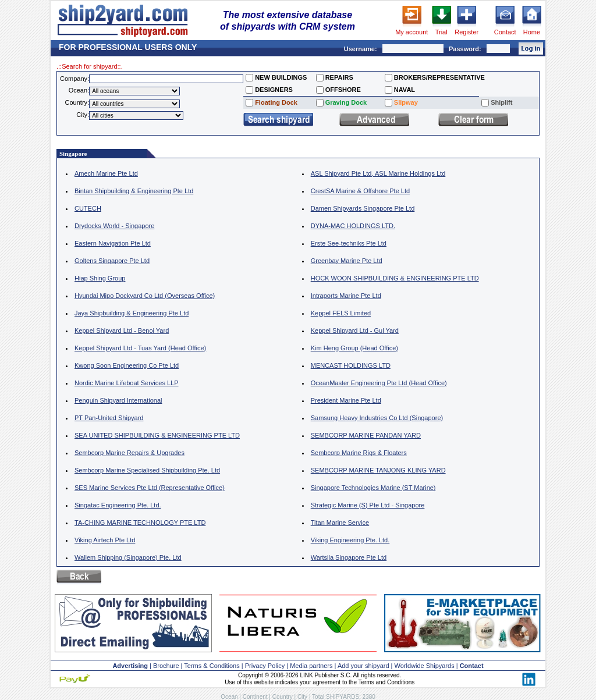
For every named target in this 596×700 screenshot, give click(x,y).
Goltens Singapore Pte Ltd (112, 261)
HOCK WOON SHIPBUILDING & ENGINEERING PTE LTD (395, 278)
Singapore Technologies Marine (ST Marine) (373, 488)
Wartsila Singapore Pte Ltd (349, 557)
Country (283, 697)
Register (466, 32)
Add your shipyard (363, 666)
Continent (255, 697)
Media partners (311, 666)
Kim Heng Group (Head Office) (354, 348)
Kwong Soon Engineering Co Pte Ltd (127, 365)
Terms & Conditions (212, 666)
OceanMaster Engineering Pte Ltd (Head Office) (379, 383)
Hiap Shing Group (100, 278)
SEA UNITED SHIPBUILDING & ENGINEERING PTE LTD (157, 435)
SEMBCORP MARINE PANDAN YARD (366, 435)
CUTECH (88, 208)
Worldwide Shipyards (425, 666)
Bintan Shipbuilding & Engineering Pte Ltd (134, 191)
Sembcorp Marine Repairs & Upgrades (130, 453)
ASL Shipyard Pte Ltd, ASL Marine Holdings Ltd (378, 173)
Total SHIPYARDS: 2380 (344, 697)
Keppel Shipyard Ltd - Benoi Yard (122, 331)
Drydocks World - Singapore (114, 226)
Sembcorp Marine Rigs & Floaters (359, 453)
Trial (441, 32)
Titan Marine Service (340, 523)
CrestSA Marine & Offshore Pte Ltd (360, 191)
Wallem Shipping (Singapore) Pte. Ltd (128, 557)
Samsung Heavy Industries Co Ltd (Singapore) (377, 418)
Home (532, 32)
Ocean (229, 697)
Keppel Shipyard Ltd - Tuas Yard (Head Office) (140, 348)
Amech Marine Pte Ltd (106, 173)
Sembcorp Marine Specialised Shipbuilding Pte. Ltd (147, 470)
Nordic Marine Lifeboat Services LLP (127, 383)
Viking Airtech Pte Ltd (105, 540)
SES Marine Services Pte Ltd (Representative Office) (150, 488)
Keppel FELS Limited (341, 313)
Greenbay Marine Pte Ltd (347, 261)
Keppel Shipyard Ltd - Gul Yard (355, 331)
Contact (505, 32)
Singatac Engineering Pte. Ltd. (118, 505)
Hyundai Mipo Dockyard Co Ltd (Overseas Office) (145, 296)
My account (411, 32)
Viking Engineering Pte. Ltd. (350, 540)
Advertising (130, 666)
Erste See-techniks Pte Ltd (349, 243)
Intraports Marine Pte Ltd (346, 296)
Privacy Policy (265, 666)
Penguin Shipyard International (118, 400)
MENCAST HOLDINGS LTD (351, 365)
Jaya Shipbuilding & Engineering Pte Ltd (132, 313)
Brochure (166, 666)
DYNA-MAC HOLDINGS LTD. (353, 226)
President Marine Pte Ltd (346, 400)
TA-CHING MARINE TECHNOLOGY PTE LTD (140, 523)
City (302, 697)
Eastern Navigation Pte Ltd (113, 243)
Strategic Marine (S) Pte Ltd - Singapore (368, 505)
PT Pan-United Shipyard (109, 418)
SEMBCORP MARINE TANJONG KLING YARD (378, 470)
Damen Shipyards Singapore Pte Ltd (363, 208)
